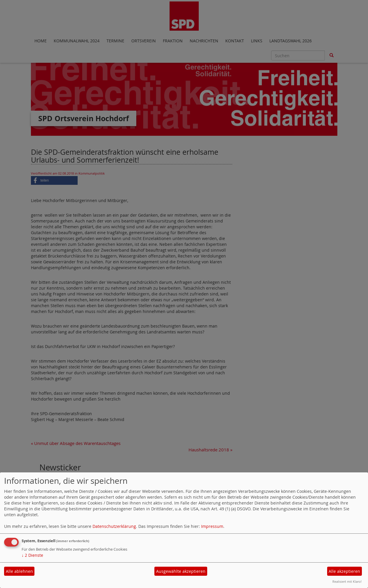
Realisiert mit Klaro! (347, 581)
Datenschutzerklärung (114, 526)
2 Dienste (32, 555)
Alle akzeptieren (344, 571)
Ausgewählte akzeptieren (181, 571)
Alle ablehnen (19, 571)
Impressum (212, 526)
